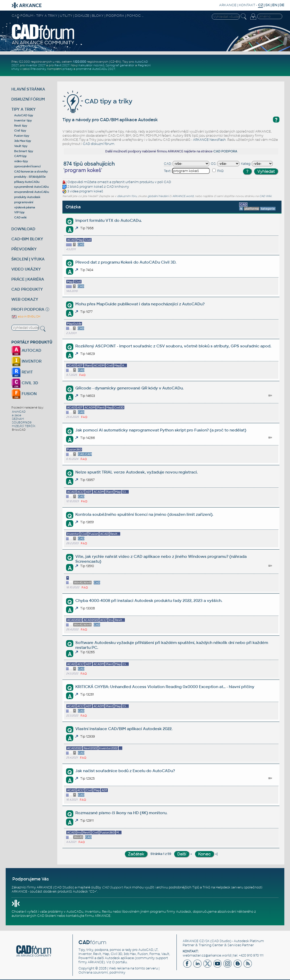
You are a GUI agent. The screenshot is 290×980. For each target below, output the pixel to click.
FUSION (24, 394)
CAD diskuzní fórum (99, 144)
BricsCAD (19, 430)
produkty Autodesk (27, 197)
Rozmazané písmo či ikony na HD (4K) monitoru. (121, 813)
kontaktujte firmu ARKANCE (88, 916)
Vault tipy (21, 146)
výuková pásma (25, 207)
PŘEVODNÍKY (24, 249)
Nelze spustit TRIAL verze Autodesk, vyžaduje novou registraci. (136, 472)
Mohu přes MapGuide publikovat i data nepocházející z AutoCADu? (140, 304)
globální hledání (158, 196)
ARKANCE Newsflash (209, 140)
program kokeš (91, 187)
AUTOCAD (26, 350)
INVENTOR (26, 361)
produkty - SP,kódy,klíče (30, 177)
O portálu (119, 962)
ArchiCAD (19, 412)
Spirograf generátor (120, 65)
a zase (17, 415)
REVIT (22, 372)
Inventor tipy (23, 120)
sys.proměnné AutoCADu (31, 187)
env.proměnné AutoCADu (32, 192)
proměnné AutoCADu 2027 (96, 69)
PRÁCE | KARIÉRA (28, 279)
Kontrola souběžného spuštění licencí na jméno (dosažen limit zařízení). (144, 514)
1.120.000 (80, 62)
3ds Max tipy (23, 141)
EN (275, 5)
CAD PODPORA (225, 151)
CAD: (168, 164)
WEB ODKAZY (25, 299)
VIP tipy (19, 212)
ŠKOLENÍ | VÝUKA (28, 259)
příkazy (68, 69)
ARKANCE (228, 5)
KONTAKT (247, 5)
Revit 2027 (62, 65)
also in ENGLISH (26, 316)
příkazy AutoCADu (27, 182)
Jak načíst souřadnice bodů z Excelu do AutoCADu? (125, 771)
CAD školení (47, 916)
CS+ (93, 892)
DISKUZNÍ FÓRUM (28, 99)
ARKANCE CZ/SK (196, 941)
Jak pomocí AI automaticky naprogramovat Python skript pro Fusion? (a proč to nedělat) (161, 430)
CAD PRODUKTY (27, 289)
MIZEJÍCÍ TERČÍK (24, 426)
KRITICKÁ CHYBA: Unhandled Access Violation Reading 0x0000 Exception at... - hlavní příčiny (165, 687)
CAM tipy (20, 156)
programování (24, 202)
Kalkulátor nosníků (91, 65)
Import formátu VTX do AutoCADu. (108, 220)
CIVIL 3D (25, 383)
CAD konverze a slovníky (31, 172)
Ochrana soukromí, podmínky (102, 973)
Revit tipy (21, 126)
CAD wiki (20, 217)
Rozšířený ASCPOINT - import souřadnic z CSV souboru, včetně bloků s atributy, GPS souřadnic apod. (173, 346)
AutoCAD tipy (24, 115)
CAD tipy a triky (97, 101)
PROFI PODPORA (28, 309)
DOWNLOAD (23, 229)
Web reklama (119, 968)
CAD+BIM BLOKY (27, 239)
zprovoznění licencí (27, 166)
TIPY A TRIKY (23, 109)
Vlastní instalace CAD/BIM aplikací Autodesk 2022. (124, 729)
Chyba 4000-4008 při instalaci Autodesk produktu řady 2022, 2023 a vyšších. (149, 601)
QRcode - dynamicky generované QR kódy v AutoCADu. (129, 388)
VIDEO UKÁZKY (26, 269)
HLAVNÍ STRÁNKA (28, 89)
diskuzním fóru (127, 196)
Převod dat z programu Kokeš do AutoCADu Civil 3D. (126, 262)
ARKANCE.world (183, 196)
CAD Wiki (265, 196)
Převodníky (38, 69)
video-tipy (21, 161)
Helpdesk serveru (229, 887)
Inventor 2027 (35, 65)
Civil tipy (20, 130)
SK (268, 5)
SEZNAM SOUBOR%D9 (22, 421)
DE (282, 5)
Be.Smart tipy (24, 151)
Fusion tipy (22, 136)
